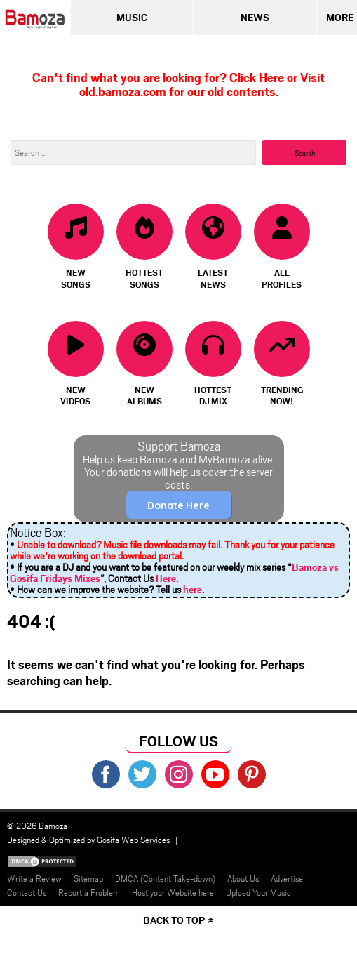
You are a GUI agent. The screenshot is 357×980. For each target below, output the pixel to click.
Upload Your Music (258, 892)
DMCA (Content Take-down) (165, 878)
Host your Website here (173, 892)
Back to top (174, 920)
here (193, 589)
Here (166, 578)
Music (132, 17)
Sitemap (88, 878)
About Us (243, 878)
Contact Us (27, 892)
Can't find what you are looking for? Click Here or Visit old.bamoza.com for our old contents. (178, 84)
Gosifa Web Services (133, 840)
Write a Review (34, 878)
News (255, 17)
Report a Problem (89, 892)
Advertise (287, 878)
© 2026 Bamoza (37, 826)
